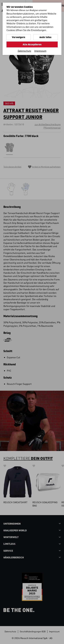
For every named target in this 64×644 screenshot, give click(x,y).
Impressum (40, 51)
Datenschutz (24, 51)
